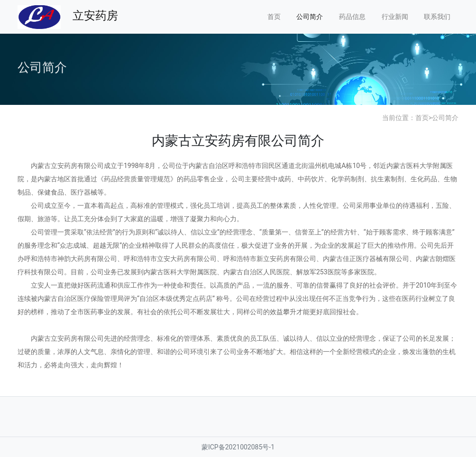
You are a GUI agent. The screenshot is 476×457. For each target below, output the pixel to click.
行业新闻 (395, 17)
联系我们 (437, 17)
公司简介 (310, 17)
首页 (274, 17)
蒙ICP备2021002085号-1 (238, 447)
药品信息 (352, 17)
